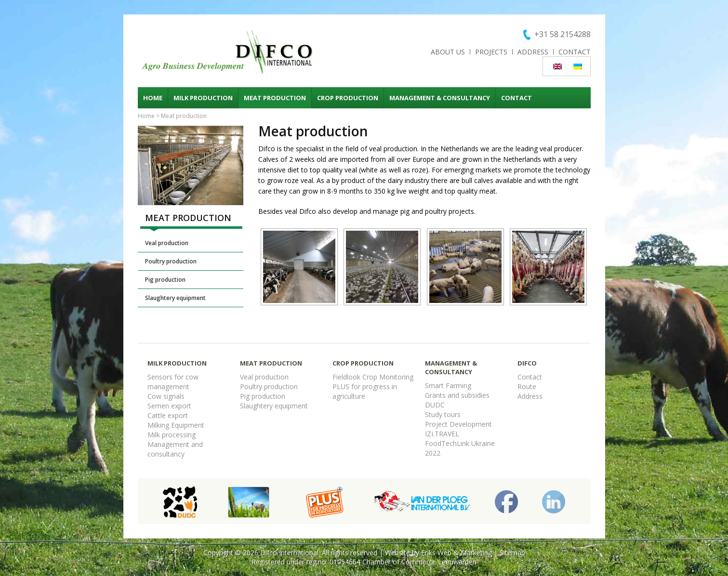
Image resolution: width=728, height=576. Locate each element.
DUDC (435, 405)
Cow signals (166, 396)
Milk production (203, 98)
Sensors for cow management (173, 382)
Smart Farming (448, 386)
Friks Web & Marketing (457, 553)
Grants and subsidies (457, 395)
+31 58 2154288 (563, 34)
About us (448, 52)
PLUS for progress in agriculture (365, 391)
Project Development (458, 424)
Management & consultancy (440, 98)
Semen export (169, 406)
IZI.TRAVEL (442, 434)
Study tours (443, 414)
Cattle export (168, 415)
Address (533, 52)
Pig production (165, 280)
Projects (491, 52)
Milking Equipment (176, 425)
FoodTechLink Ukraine (460, 443)
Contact (575, 52)
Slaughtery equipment (175, 298)
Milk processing (172, 435)
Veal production (167, 243)
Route (527, 386)
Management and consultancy (175, 449)
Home (153, 98)
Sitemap (512, 553)
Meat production (275, 98)
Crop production (348, 98)
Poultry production (171, 261)
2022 (433, 453)
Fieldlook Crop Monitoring (373, 377)
